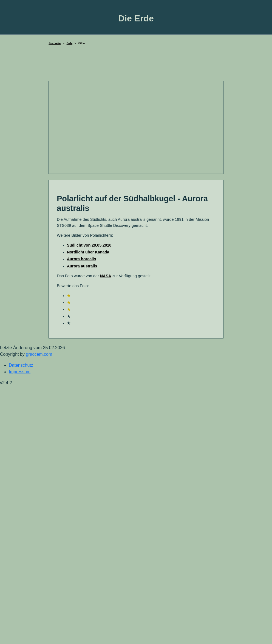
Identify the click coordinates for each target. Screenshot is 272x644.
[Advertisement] (136, 66)
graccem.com (39, 354)
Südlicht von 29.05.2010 (89, 245)
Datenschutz (21, 365)
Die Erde (136, 18)
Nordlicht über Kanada (88, 252)
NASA (106, 276)
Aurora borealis (81, 259)
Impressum (20, 372)
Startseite (55, 43)
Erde (70, 43)
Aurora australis (82, 266)
